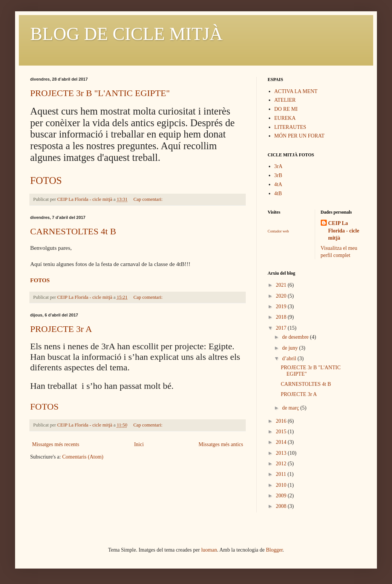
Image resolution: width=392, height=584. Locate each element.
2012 (282, 464)
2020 (282, 296)
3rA (279, 166)
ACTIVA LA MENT (296, 91)
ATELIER (285, 100)
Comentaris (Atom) (83, 457)
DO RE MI (286, 109)
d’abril (290, 359)
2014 (282, 442)
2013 (282, 453)
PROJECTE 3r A (61, 329)
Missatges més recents (56, 444)
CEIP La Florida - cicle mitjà (344, 231)
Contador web (278, 231)
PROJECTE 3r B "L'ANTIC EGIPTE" (100, 93)
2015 (282, 432)
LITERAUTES (290, 127)
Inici (139, 444)
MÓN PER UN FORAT (299, 136)
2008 (282, 506)
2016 (282, 421)
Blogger (274, 550)
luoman (209, 550)
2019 (282, 307)
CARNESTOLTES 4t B (73, 231)
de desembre (296, 337)
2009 (282, 496)
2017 (282, 328)
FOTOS (46, 180)
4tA (278, 184)
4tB (278, 193)
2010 (282, 485)
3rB (278, 175)
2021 (282, 285)
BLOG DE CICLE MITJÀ (126, 34)
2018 (282, 317)
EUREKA (285, 118)
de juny (290, 348)
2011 (282, 474)
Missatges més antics (221, 444)
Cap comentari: (149, 199)
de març (291, 408)
